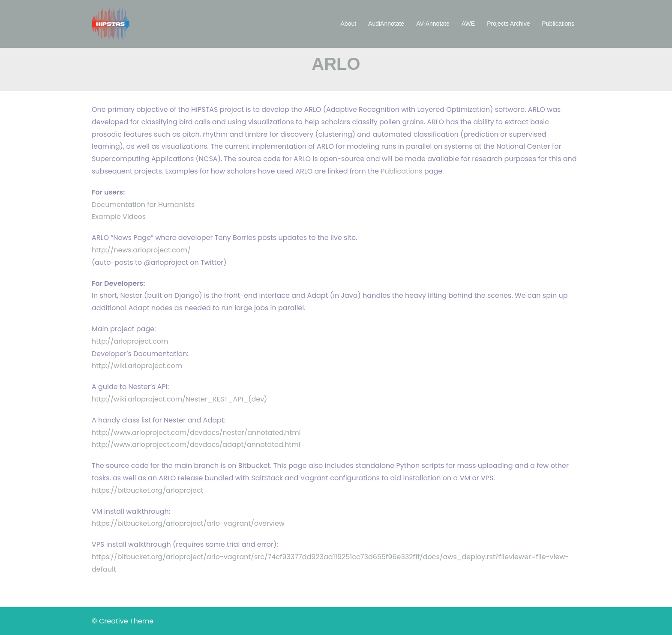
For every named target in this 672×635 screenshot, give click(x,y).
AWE (468, 24)
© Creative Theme (123, 621)
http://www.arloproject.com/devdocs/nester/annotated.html (196, 433)
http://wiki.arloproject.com (137, 366)
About (349, 24)
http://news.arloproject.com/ (141, 250)
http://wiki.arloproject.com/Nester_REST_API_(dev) (179, 399)
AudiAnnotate (386, 24)
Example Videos (119, 217)
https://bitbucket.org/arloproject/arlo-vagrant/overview (188, 523)
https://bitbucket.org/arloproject (147, 490)
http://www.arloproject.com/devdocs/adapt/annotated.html (196, 445)
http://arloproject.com (130, 341)
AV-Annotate (433, 24)
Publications (558, 24)
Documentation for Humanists (143, 205)
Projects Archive (508, 24)
